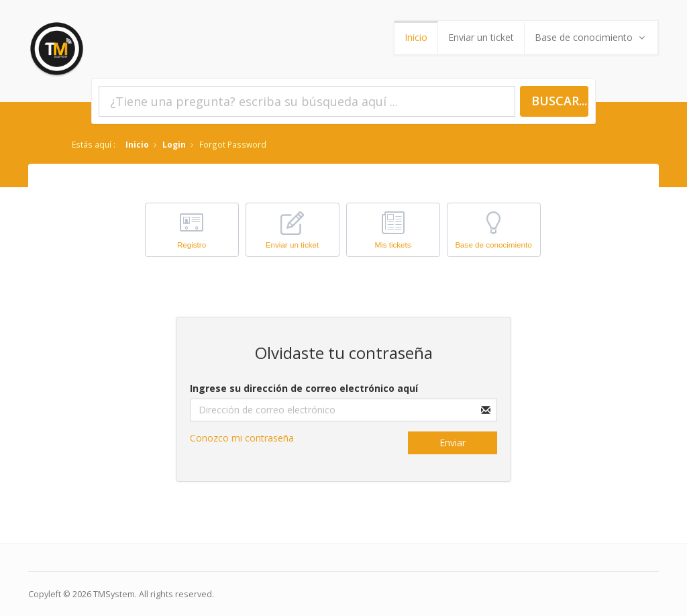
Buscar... (559, 101)
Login (174, 144)
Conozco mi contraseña (242, 438)
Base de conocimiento (591, 37)
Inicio (416, 37)
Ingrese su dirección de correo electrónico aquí (304, 388)
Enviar (453, 443)
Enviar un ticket (481, 37)
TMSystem (114, 594)
